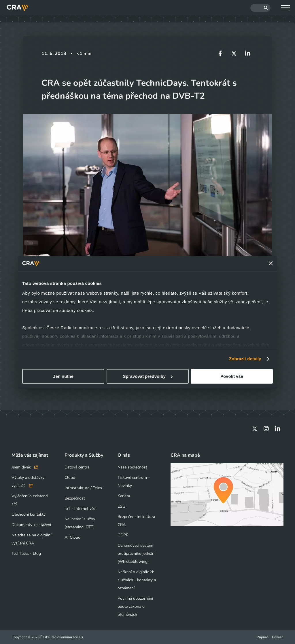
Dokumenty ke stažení (31, 525)
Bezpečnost (75, 498)
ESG (121, 506)
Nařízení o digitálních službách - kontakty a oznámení (137, 580)
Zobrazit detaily (245, 359)
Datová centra (77, 467)
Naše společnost (132, 467)
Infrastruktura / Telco (83, 488)
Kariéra (124, 496)
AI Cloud (72, 537)
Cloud (70, 478)
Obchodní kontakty (29, 514)
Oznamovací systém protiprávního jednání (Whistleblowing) (136, 554)
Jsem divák (25, 467)
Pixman (278, 637)
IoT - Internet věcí (80, 509)
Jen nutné (63, 376)
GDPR (123, 535)
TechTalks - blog (26, 554)
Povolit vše (232, 376)
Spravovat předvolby (148, 376)
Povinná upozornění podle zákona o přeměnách (135, 606)
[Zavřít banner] (271, 264)
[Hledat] (260, 8)
